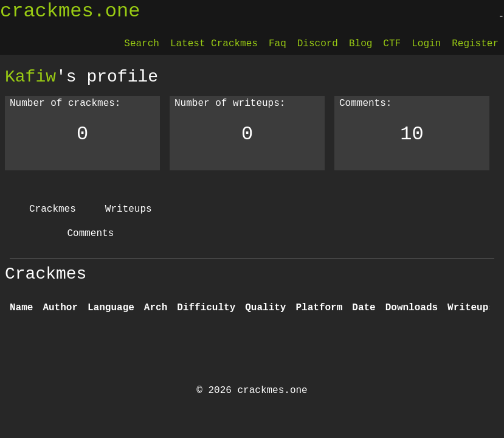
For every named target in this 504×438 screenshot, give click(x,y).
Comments (90, 234)
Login (426, 44)
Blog (361, 44)
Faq (278, 44)
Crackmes (53, 209)
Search (142, 44)
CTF (392, 44)
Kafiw (30, 77)
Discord (318, 44)
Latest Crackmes (214, 44)
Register (475, 44)
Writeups (129, 209)
